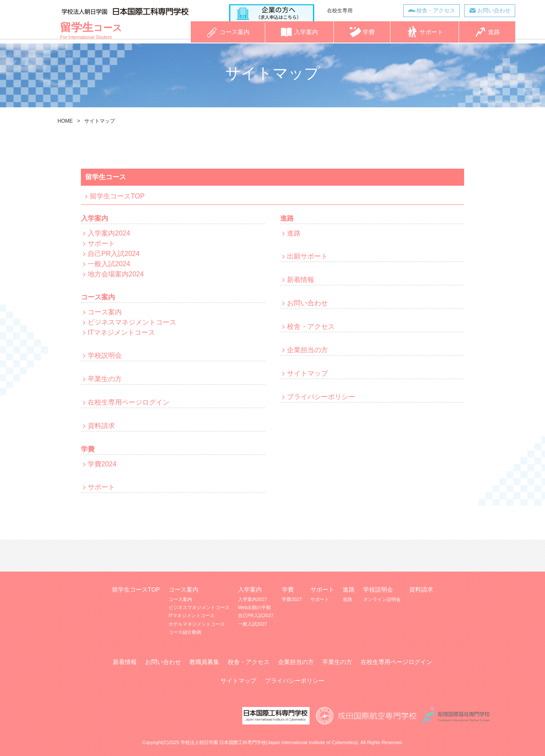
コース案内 (105, 312)
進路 (294, 233)
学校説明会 (105, 355)
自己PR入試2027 (256, 615)
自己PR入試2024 (114, 254)
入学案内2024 (109, 233)
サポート (101, 243)
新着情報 (301, 280)
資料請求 (101, 426)
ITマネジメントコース (121, 332)
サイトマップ (307, 373)
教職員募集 (204, 662)
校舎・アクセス (435, 10)
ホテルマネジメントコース (197, 624)
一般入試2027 (252, 624)
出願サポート (307, 256)
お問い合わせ (493, 10)
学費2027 (292, 599)
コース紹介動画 (185, 632)
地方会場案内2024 (116, 274)
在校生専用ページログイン (129, 402)
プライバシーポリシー (321, 397)
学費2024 (102, 464)
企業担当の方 (307, 350)
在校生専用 (339, 11)
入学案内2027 (252, 599)
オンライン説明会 (382, 599)
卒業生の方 (105, 379)
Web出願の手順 (254, 607)
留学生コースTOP (117, 196)
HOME (65, 121)
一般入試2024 (109, 264)
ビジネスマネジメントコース (132, 322)
